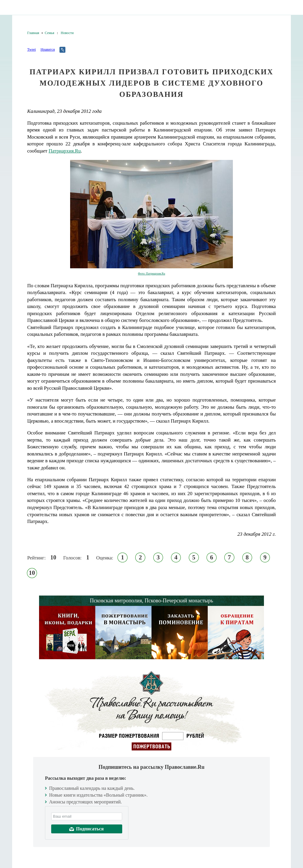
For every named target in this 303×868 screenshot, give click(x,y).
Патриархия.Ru (65, 151)
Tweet (32, 49)
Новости (67, 33)
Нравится (48, 49)
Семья (49, 33)
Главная (33, 33)
